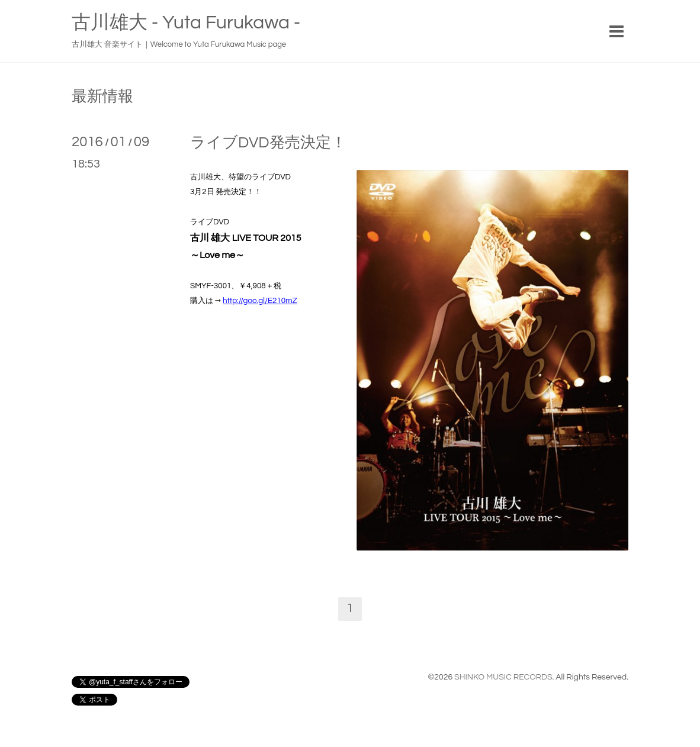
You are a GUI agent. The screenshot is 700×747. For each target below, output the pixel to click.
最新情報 (102, 96)
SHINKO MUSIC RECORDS (503, 677)
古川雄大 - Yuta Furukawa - (186, 23)
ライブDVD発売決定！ (268, 143)
